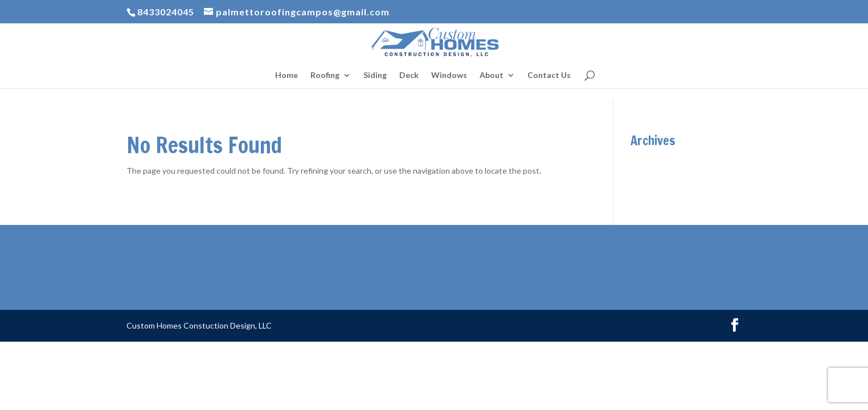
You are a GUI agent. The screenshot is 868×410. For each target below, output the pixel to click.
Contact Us (549, 75)
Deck (409, 75)
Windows (449, 75)
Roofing (325, 75)
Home (286, 75)
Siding (375, 75)
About (492, 75)
